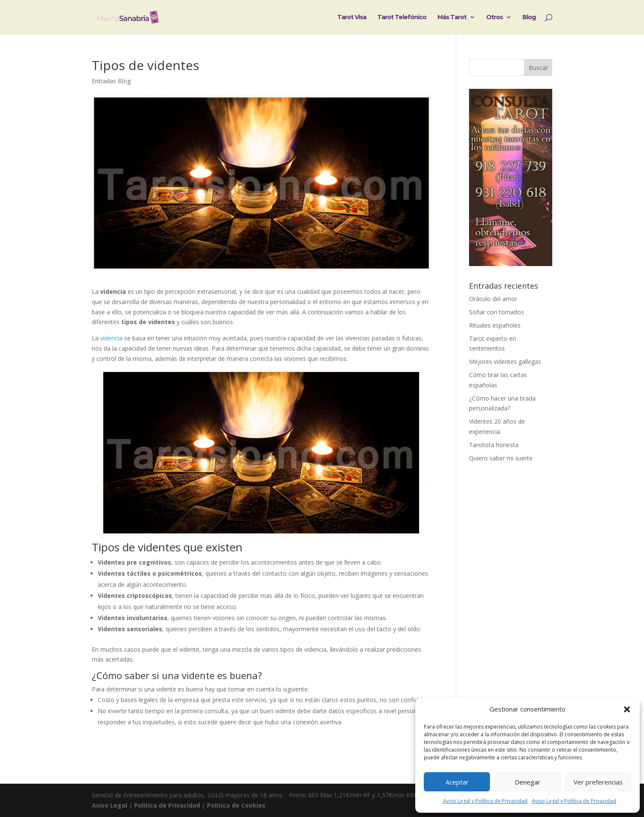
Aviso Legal (109, 805)
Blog (529, 18)
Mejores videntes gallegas (505, 362)
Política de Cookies (236, 805)
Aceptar (457, 782)
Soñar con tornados (497, 312)
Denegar (527, 782)
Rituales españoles (495, 325)
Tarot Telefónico (402, 18)
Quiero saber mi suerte (501, 458)
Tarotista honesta (494, 445)
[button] (627, 709)
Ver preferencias (598, 782)
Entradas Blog (111, 81)
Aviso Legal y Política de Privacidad (485, 801)
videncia (111, 338)
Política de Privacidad (167, 805)
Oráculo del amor (493, 299)
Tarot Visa (352, 18)
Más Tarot (452, 18)
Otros (494, 18)
